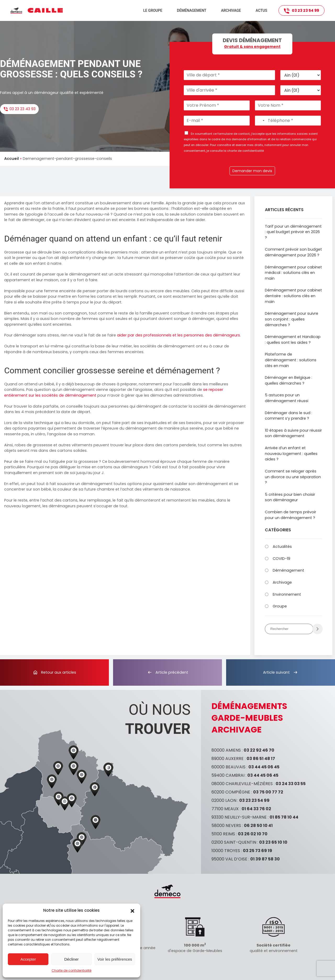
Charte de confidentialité (71, 970)
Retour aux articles (54, 672)
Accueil (12, 159)
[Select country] (260, 121)
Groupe (280, 606)
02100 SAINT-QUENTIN (234, 842)
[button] (132, 910)
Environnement (287, 594)
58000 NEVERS (226, 826)
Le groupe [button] (153, 10)
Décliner (71, 959)
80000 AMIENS (226, 750)
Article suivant (281, 672)
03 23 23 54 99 (301, 11)
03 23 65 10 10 (273, 842)
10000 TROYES (226, 851)
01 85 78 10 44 (284, 817)
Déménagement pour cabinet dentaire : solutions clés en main (293, 296)
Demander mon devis (252, 171)
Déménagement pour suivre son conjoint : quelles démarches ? (292, 319)
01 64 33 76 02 (256, 809)
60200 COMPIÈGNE (231, 792)
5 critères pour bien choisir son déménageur (290, 497)
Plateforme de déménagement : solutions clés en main (291, 360)
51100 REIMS (223, 834)
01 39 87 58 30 (265, 859)
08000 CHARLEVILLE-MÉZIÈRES (242, 784)
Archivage (231, 10)
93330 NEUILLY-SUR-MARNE (239, 817)
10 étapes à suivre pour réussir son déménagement (293, 433)
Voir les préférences (115, 959)
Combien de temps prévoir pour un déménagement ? (291, 515)
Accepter (28, 959)
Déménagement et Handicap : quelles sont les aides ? (293, 340)
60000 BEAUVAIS (228, 767)
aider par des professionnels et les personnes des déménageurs (178, 335)
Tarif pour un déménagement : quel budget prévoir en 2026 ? (293, 232)
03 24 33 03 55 (291, 784)
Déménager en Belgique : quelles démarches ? (289, 380)
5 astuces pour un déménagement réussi (287, 398)
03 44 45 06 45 (264, 767)
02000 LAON (224, 800)
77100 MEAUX (225, 809)
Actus (261, 10)
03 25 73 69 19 (258, 851)
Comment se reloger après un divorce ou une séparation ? (293, 477)
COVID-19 (281, 559)
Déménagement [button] (192, 10)
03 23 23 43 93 (19, 109)
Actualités (282, 547)
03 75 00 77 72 (268, 792)
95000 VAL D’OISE (229, 859)
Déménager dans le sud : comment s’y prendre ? (289, 416)
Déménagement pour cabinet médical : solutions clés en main (293, 273)
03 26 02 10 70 (253, 834)
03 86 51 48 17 (261, 759)
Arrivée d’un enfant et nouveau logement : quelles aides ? (291, 454)
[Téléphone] (288, 121)
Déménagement (288, 570)
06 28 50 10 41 (258, 826)
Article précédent (168, 672)
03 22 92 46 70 (259, 750)
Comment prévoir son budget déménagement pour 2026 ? (293, 252)
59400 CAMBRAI (228, 775)
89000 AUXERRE (228, 759)
